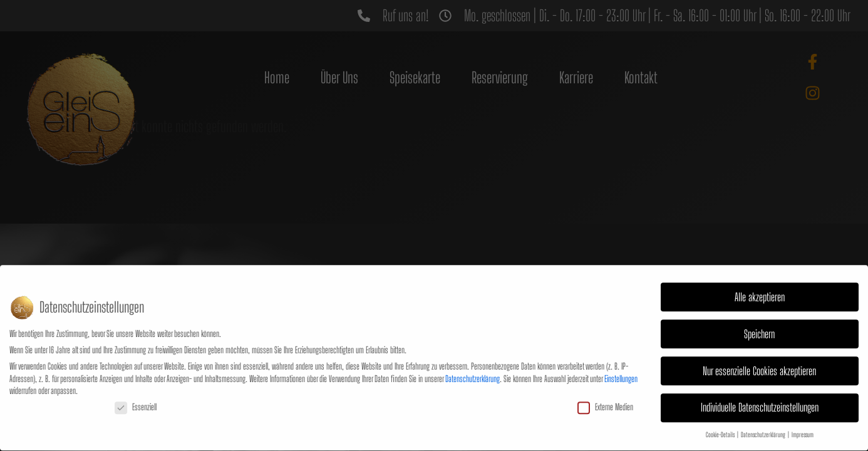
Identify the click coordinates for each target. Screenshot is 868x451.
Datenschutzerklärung (473, 364)
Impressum (803, 420)
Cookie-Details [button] (721, 420)
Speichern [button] (759, 319)
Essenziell (136, 392)
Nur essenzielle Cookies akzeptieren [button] (759, 356)
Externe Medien (605, 392)
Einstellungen (621, 364)
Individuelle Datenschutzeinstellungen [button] (760, 393)
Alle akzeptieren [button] (760, 282)
